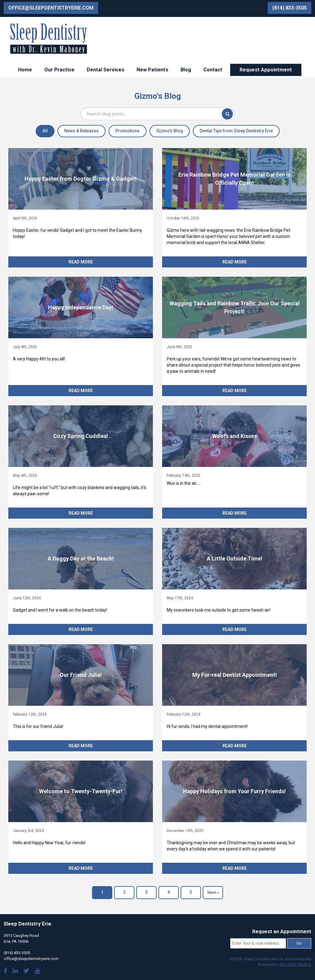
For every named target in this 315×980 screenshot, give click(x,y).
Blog (186, 70)
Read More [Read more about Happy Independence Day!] (81, 391)
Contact (213, 70)
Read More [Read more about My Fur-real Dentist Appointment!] (235, 746)
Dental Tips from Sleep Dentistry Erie (236, 131)
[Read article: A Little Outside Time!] (234, 559)
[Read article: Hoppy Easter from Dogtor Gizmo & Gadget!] (81, 179)
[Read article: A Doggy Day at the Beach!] (81, 559)
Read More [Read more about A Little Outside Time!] (235, 629)
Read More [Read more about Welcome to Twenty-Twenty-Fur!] (81, 868)
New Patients (152, 70)
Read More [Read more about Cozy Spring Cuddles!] (81, 513)
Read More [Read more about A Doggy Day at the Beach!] (81, 629)
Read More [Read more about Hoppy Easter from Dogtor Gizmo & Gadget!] (81, 262)
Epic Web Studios (295, 964)
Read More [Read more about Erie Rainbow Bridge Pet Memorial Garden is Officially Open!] (235, 262)
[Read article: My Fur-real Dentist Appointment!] (234, 675)
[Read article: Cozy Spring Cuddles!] (81, 436)
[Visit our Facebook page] (5, 972)
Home (25, 70)
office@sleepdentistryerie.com (51, 8)
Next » (213, 892)
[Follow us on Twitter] (26, 972)
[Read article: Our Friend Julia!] (81, 675)
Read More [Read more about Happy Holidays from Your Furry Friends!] (235, 868)
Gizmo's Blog (170, 131)
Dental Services (106, 70)
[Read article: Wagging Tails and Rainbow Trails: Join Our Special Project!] (234, 307)
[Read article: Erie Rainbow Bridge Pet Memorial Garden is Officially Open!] (234, 179)
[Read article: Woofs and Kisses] (234, 436)
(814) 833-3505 (289, 8)
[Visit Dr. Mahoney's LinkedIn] (15, 972)
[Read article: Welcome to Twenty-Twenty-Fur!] (81, 791)
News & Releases (82, 131)
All (45, 131)
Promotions (128, 131)
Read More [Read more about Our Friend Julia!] (81, 746)
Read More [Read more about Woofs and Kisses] (235, 513)
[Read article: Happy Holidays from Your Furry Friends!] (234, 791)
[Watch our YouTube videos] (37, 972)
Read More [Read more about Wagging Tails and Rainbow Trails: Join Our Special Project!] (235, 391)
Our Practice (59, 70)
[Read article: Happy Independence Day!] (81, 307)
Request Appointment (266, 70)
